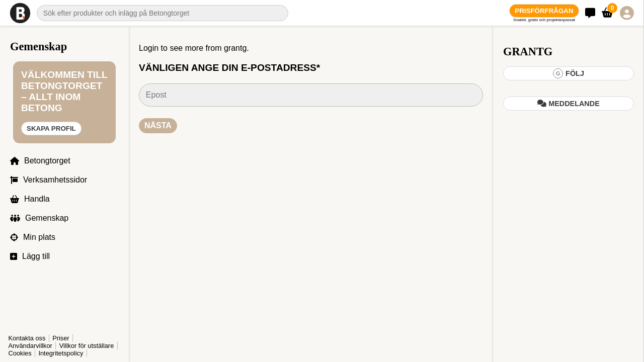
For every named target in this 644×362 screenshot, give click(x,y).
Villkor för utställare (87, 346)
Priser (61, 338)
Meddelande (569, 104)
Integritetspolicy (61, 353)
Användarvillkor (30, 346)
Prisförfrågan (544, 11)
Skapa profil (51, 128)
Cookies (20, 353)
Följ (569, 73)
